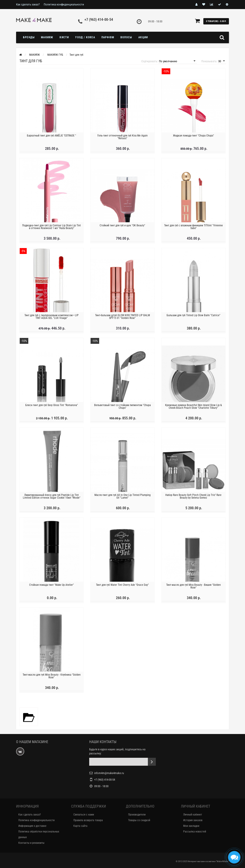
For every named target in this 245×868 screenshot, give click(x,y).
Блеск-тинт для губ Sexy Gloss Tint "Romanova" (52, 407)
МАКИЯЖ (47, 37)
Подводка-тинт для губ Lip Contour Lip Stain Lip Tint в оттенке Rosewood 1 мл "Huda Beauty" (52, 228)
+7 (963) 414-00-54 (99, 20)
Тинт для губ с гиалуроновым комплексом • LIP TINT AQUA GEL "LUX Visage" (52, 318)
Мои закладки (191, 826)
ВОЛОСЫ (126, 37)
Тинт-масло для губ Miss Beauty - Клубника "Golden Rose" (52, 678)
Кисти (64, 37)
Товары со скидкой (139, 820)
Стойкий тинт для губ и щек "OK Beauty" (122, 227)
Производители (137, 815)
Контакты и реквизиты (31, 843)
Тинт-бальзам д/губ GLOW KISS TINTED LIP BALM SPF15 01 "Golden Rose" (122, 318)
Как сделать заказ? (28, 4)
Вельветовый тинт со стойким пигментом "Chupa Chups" (122, 408)
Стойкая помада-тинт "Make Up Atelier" (52, 587)
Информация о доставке (32, 826)
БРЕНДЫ (29, 37)
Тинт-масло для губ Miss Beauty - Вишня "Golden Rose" (193, 588)
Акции (143, 37)
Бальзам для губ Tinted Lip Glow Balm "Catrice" (193, 317)
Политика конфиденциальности (64, 4)
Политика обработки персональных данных (39, 834)
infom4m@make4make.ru (109, 773)
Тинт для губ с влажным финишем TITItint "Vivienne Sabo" (193, 228)
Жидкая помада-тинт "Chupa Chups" (193, 137)
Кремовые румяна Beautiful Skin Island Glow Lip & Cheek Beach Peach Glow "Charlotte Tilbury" (193, 408)
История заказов (193, 820)
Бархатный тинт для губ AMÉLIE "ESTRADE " (52, 137)
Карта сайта (80, 826)
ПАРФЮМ (108, 37)
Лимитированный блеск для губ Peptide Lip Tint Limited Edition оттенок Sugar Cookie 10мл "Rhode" (52, 498)
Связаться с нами (84, 815)
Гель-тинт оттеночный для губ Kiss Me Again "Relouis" (122, 139)
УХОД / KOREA (85, 37)
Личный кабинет (193, 815)
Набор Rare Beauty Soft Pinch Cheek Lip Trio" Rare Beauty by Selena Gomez (193, 498)
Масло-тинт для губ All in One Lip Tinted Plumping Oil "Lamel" (122, 498)
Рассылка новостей (195, 832)
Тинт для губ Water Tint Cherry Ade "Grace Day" (122, 587)
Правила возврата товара (88, 820)
